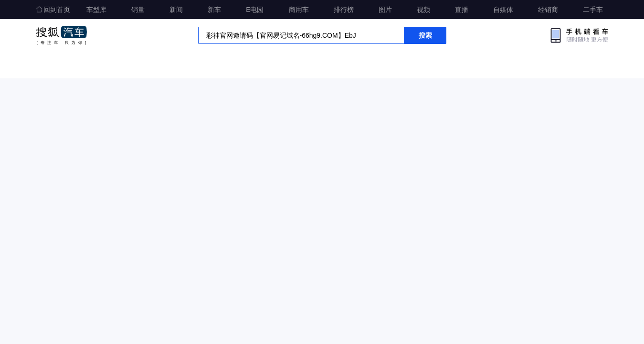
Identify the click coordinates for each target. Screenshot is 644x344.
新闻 (176, 10)
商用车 (299, 10)
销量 (138, 10)
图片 (385, 10)
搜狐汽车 (61, 35)
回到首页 (53, 10)
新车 (214, 10)
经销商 (548, 10)
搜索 (425, 35)
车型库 (96, 10)
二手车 (593, 10)
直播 (462, 10)
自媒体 (503, 10)
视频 (423, 10)
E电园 (255, 10)
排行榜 (344, 10)
